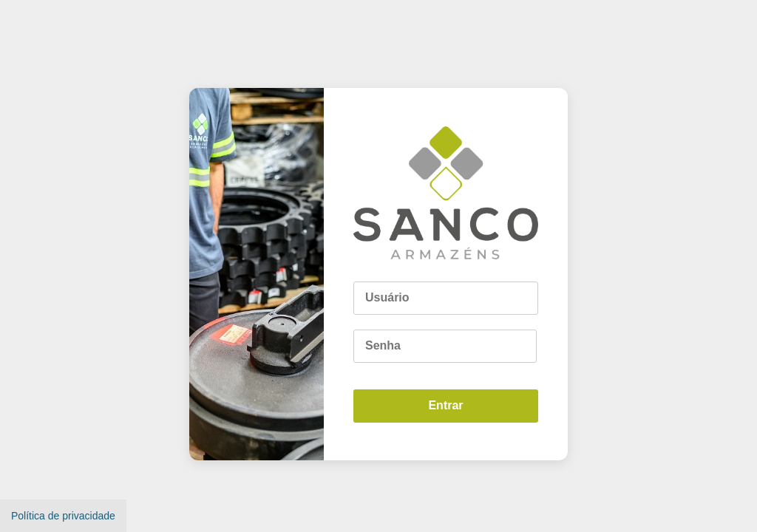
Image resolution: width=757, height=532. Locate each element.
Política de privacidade (63, 516)
